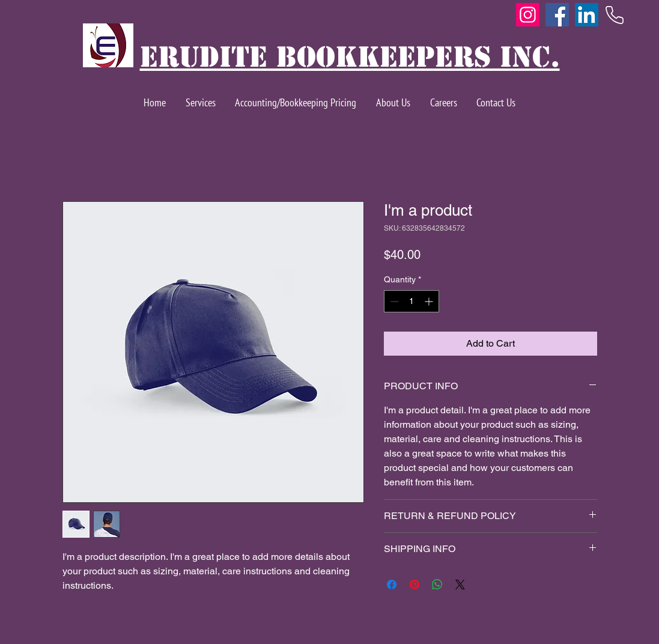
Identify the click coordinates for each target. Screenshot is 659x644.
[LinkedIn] (587, 15)
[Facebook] (557, 15)
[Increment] (430, 301)
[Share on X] (460, 585)
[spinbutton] (411, 301)
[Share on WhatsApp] (437, 585)
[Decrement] (393, 301)
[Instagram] (528, 15)
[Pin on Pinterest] (415, 585)
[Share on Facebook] (392, 585)
